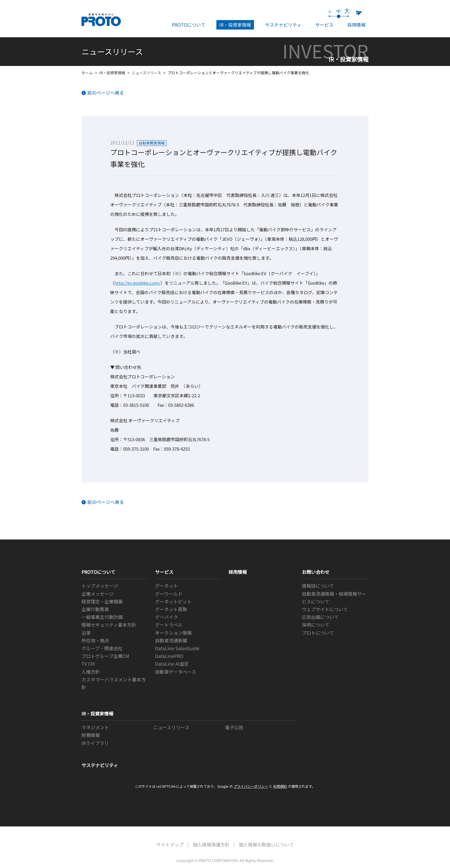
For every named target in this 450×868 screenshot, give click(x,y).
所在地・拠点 (95, 640)
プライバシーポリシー (251, 786)
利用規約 (280, 786)
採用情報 (356, 25)
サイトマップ (170, 844)
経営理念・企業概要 (102, 601)
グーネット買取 (171, 609)
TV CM (88, 664)
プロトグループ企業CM (105, 656)
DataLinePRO (169, 656)
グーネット (166, 586)
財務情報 (91, 735)
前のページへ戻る (106, 93)
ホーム (87, 73)
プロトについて (318, 633)
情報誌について (318, 586)
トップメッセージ (100, 586)
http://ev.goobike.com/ (137, 283)
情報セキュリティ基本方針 (109, 625)
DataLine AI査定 (172, 664)
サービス (324, 25)
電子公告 (234, 727)
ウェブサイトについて (325, 609)
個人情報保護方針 (211, 844)
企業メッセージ (98, 594)
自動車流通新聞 (171, 640)
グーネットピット (173, 601)
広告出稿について (320, 617)
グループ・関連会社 (102, 648)
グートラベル (169, 625)
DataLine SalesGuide (177, 648)
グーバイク (166, 617)
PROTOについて (189, 25)
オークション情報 (173, 633)
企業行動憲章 (95, 609)
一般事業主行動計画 (102, 617)
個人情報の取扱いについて (266, 844)
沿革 (86, 633)
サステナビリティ (283, 25)
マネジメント (95, 727)
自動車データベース (175, 672)
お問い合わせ (316, 572)
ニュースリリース (146, 73)
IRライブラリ (95, 743)
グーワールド (169, 594)
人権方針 (91, 672)
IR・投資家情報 (235, 25)
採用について (316, 625)
